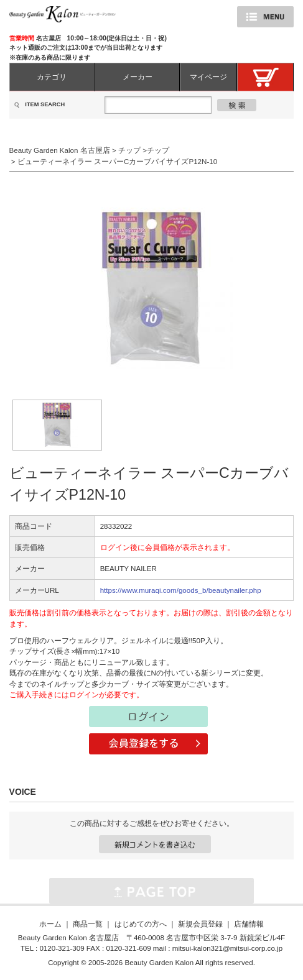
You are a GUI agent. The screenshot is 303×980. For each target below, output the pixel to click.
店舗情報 (249, 924)
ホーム (50, 924)
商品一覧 (88, 924)
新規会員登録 (200, 924)
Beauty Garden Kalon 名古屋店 (60, 150)
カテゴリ (52, 77)
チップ (129, 150)
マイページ (208, 77)
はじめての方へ (141, 924)
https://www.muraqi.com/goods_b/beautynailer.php (181, 590)
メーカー (138, 77)
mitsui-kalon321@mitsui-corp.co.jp (227, 948)
